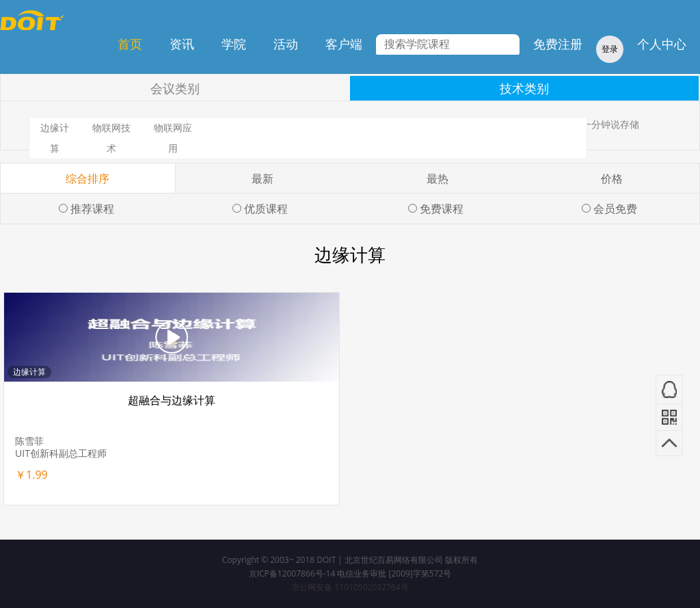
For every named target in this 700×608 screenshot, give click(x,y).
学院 (234, 44)
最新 (262, 179)
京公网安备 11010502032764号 (350, 587)
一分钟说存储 (610, 124)
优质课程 (266, 209)
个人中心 (662, 44)
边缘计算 (55, 138)
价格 (612, 179)
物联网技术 (111, 138)
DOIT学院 (32, 20)
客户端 (344, 44)
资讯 (182, 44)
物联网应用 (173, 138)
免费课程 (442, 209)
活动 (286, 44)
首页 (130, 44)
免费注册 (558, 44)
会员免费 (615, 209)
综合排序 (87, 179)
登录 (610, 49)
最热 (437, 179)
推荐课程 (92, 209)
